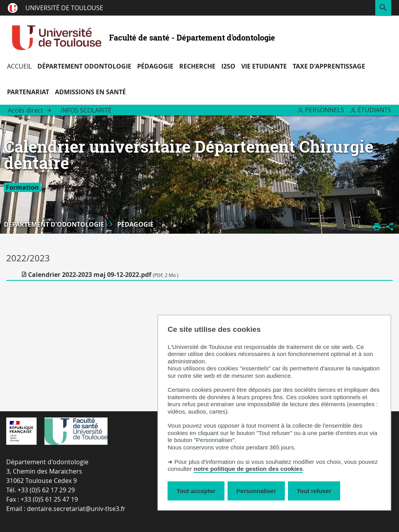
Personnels (325, 110)
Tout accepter (196, 491)
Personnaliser (256, 491)
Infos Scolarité (86, 110)
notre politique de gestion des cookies (248, 469)
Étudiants (374, 110)
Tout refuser (314, 491)
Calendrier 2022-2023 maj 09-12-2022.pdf (103, 275)
